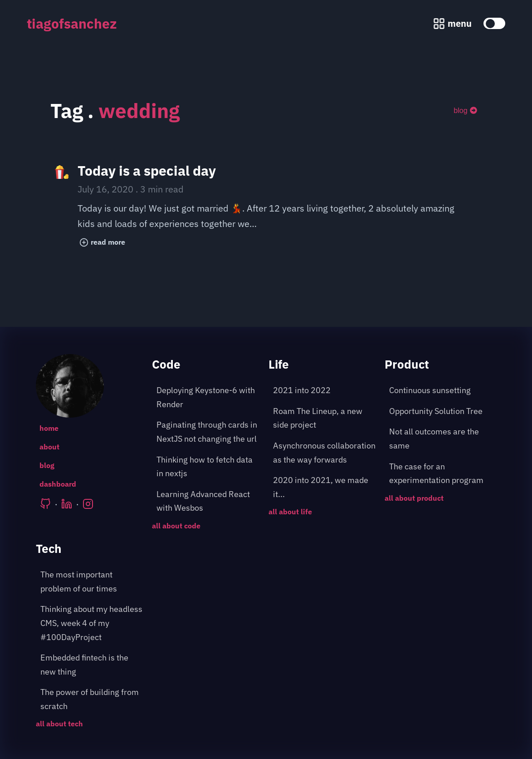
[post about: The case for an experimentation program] (440, 474)
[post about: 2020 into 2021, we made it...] (324, 487)
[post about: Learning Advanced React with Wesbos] (208, 501)
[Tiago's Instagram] (88, 504)
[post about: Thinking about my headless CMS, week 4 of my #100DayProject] (92, 623)
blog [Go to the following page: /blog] (47, 465)
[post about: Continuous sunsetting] (440, 391)
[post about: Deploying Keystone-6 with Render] (208, 397)
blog (465, 111)
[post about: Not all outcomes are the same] (440, 439)
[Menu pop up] (452, 24)
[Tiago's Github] (45, 504)
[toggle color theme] (494, 24)
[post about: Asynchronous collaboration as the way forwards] (324, 453)
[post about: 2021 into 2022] (324, 391)
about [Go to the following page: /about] (49, 447)
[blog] (465, 111)
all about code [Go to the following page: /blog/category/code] (176, 526)
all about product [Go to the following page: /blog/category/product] (414, 498)
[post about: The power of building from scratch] (92, 699)
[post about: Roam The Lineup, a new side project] (324, 418)
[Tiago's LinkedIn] (67, 504)
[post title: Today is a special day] (266, 207)
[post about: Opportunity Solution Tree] (440, 412)
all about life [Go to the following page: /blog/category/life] (290, 512)
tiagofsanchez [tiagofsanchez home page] (72, 23)
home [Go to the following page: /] (49, 428)
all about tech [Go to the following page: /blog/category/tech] (59, 724)
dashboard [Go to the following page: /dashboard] (58, 484)
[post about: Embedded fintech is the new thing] (92, 665)
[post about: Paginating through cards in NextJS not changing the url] (208, 432)
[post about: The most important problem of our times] (92, 582)
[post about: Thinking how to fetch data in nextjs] (208, 467)
